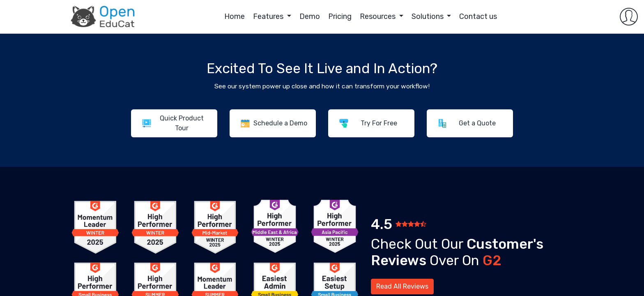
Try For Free (379, 123)
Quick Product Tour (182, 123)
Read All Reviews (402, 286)
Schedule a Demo (280, 123)
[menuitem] (202, 17)
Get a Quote (477, 123)
